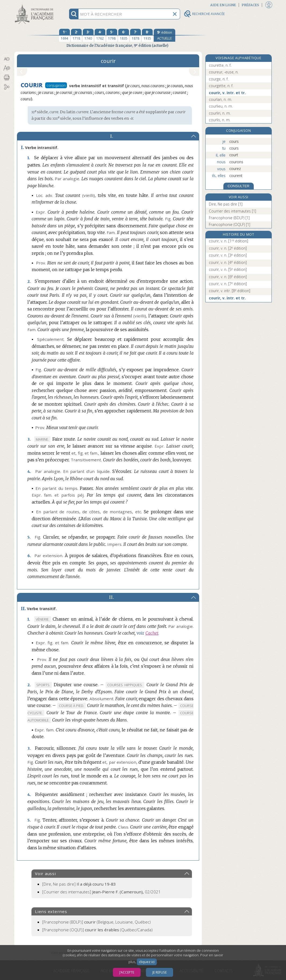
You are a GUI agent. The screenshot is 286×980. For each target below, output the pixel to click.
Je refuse (160, 972)
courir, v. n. (228, 241)
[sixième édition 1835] (124, 35)
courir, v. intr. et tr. (227, 93)
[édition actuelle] (165, 35)
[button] (7, 59)
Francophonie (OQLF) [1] (230, 224)
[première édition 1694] (65, 35)
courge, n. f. (219, 79)
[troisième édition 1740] (88, 35)
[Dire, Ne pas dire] (79, 884)
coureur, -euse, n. (224, 72)
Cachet (152, 633)
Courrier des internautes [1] (233, 211)
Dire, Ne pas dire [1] (226, 204)
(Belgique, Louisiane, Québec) (96, 922)
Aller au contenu (35, 5)
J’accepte (127, 972)
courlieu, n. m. (221, 106)
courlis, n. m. (220, 120)
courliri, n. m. (220, 113)
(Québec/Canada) (97, 930)
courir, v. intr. (230, 291)
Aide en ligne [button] (223, 5)
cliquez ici (147, 962)
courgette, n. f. (221, 86)
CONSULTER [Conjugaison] (239, 186)
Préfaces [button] (250, 5)
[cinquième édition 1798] (112, 35)
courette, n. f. (220, 65)
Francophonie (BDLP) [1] (229, 218)
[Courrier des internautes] (101, 892)
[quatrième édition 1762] (100, 35)
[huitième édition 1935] (147, 35)
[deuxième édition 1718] (76, 35)
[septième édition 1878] (135, 35)
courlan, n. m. (220, 99)
